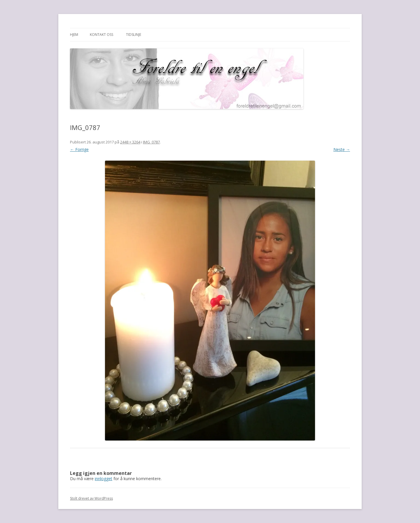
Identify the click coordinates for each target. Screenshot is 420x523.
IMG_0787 (151, 142)
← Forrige (79, 149)
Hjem (74, 35)
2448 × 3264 (130, 142)
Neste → (342, 149)
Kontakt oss (101, 35)
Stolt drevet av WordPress (91, 498)
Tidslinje (134, 35)
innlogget (104, 479)
